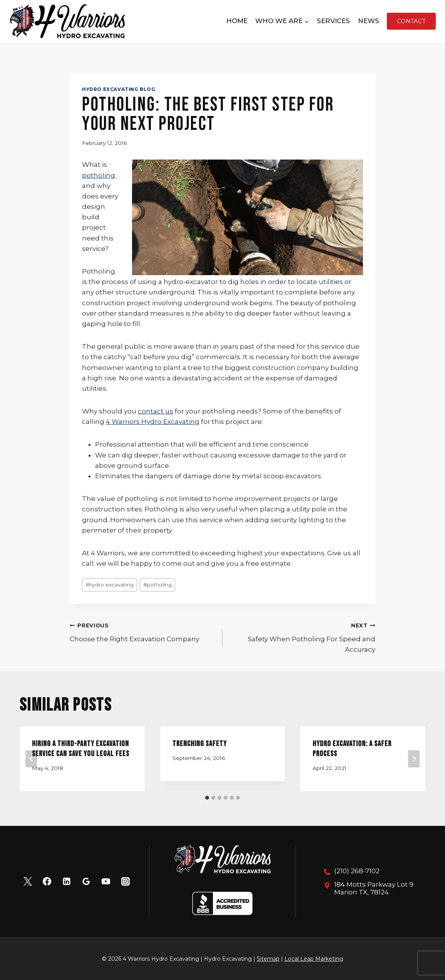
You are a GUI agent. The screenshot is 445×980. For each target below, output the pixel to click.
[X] (28, 881)
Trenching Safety (200, 744)
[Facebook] (47, 881)
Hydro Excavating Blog (119, 89)
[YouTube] (106, 881)
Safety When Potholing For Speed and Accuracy (302, 637)
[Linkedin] (67, 881)
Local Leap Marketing (314, 959)
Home (237, 21)
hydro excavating (110, 585)
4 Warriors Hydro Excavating (153, 422)
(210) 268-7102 (357, 871)
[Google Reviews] (86, 881)
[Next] (414, 759)
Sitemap (268, 959)
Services (333, 21)
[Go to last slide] (31, 759)
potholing (99, 175)
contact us (156, 411)
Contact (411, 21)
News (369, 21)
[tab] (207, 798)
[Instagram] (125, 881)
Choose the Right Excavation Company (143, 631)
